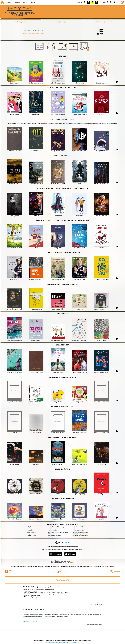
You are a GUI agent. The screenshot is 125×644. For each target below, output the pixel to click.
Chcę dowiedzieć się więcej (54, 642)
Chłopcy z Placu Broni (32, 532)
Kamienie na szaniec (31, 536)
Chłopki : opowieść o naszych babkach (60, 532)
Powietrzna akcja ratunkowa (81, 536)
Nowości (9, 2)
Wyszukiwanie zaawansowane (30, 33)
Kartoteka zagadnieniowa (104, 22)
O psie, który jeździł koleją (81, 534)
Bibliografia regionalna (62, 22)
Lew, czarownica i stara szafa (57, 534)
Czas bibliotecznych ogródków (34, 609)
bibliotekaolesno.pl (31, 622)
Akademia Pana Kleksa (56, 536)
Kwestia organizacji (79, 531)
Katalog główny (21, 22)
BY (96, 2)
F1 (111, 2)
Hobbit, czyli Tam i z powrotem (33, 529)
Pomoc (26, 2)
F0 (108, 2)
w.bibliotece (53, 566)
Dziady (28, 534)
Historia (18, 2)
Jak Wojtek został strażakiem (82, 532)
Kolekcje (42, 33)
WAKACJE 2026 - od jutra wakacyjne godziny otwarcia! (42, 587)
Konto (33, 2)
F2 (115, 2)
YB (93, 2)
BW (89, 2)
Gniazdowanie (78, 529)
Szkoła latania (30, 531)
